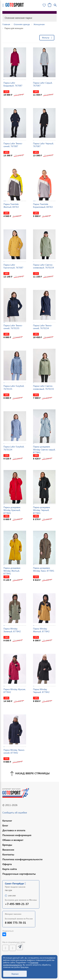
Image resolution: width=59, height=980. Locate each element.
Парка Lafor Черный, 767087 (43, 145)
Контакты (8, 854)
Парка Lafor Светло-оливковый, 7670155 (44, 387)
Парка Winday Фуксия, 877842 (15, 691)
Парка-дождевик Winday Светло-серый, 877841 (44, 449)
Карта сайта (10, 869)
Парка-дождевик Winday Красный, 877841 (12, 510)
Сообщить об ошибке (15, 812)
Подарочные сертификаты (19, 874)
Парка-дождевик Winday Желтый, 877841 (12, 571)
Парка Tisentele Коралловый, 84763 (43, 205)
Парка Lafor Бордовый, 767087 (13, 84)
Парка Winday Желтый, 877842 (41, 630)
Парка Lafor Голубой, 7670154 (14, 448)
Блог (5, 825)
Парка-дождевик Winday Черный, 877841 (42, 510)
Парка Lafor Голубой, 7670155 (14, 387)
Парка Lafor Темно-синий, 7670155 (13, 327)
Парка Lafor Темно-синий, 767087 (13, 145)
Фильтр (46, 38)
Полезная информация (17, 835)
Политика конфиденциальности (22, 859)
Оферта (7, 864)
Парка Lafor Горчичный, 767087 (13, 266)
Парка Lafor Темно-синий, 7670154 (43, 327)
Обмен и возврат (13, 840)
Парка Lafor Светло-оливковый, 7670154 (44, 266)
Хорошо (15, 974)
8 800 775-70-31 (15, 923)
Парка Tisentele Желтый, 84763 (11, 205)
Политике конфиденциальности (21, 964)
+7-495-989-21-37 (17, 904)
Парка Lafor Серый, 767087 (43, 84)
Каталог (7, 821)
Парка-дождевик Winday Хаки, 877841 (44, 569)
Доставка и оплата (14, 830)
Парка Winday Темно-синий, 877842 (14, 751)
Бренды (7, 845)
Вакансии (8, 850)
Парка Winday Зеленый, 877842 (12, 630)
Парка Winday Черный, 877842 (41, 691)
